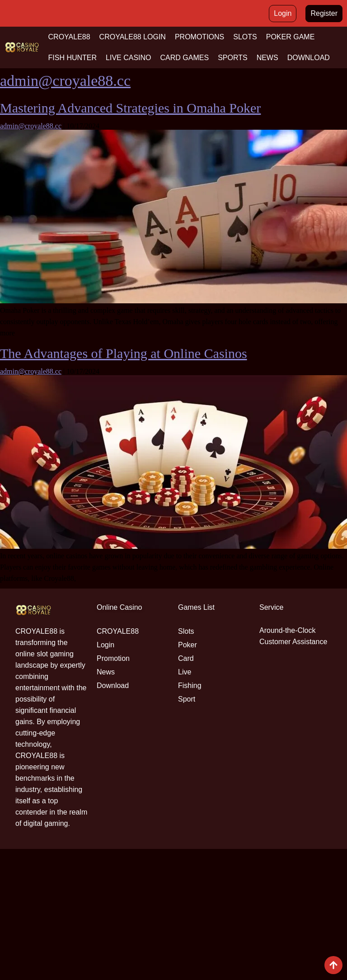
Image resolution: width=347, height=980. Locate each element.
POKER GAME (291, 37)
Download (113, 686)
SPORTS (233, 58)
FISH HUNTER (73, 58)
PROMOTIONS (199, 37)
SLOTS (245, 37)
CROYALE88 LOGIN (133, 37)
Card (186, 658)
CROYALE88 (69, 37)
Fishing (190, 686)
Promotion (113, 658)
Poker (188, 645)
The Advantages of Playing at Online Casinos (124, 353)
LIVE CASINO (128, 58)
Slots (186, 631)
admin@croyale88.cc (65, 81)
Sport (187, 699)
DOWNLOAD (309, 58)
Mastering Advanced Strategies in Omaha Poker (130, 108)
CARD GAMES (185, 58)
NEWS (267, 58)
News (106, 672)
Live (185, 672)
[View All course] (333, 965)
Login (106, 645)
